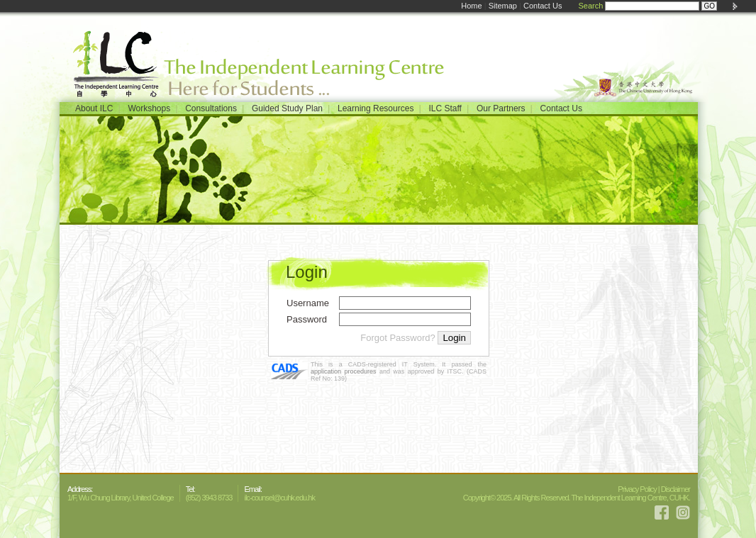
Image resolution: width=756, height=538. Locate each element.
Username (308, 303)
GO (709, 6)
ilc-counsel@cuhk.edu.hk (279, 498)
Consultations (211, 108)
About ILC (94, 108)
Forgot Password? (398, 338)
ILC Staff (445, 108)
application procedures (343, 371)
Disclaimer (676, 489)
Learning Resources (376, 108)
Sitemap (503, 6)
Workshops (149, 108)
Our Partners (501, 108)
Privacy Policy (637, 489)
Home (471, 6)
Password (307, 319)
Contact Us (543, 6)
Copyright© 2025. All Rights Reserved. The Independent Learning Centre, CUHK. (577, 498)
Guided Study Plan (287, 108)
